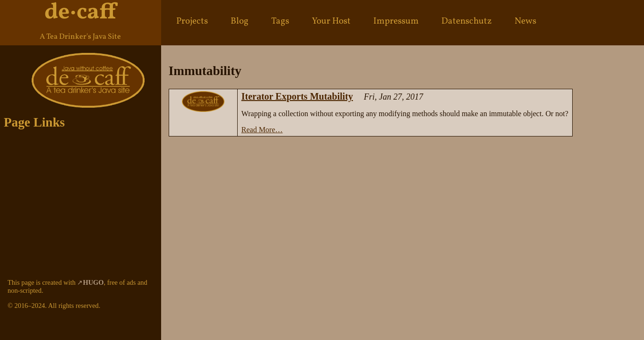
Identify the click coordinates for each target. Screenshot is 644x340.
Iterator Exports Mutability (297, 96)
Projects (192, 21)
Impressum (396, 21)
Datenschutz (467, 21)
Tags (280, 21)
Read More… (262, 130)
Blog (240, 21)
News (525, 21)
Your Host (331, 21)
